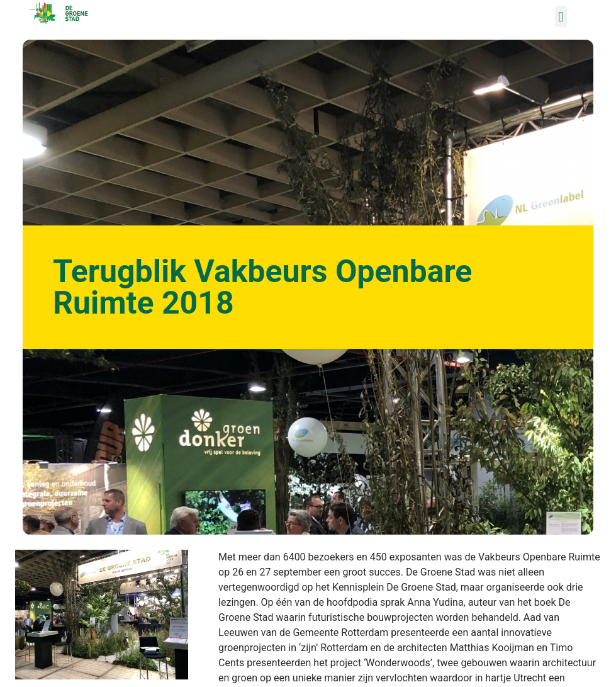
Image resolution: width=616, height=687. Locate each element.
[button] (561, 17)
